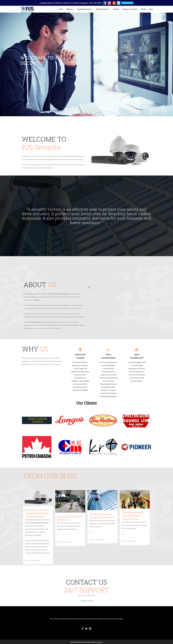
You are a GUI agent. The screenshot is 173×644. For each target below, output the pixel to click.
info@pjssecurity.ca (87, 601)
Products (116, 9)
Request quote (127, 3)
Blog (151, 9)
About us (70, 9)
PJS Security (85, 642)
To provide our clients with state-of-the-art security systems (133, 516)
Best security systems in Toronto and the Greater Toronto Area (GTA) (37, 513)
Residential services (85, 9)
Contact (143, 9)
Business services (103, 9)
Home (61, 9)
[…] (58, 534)
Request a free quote (130, 9)
